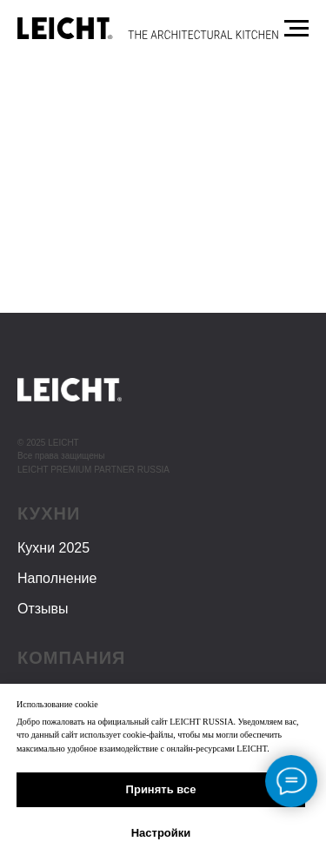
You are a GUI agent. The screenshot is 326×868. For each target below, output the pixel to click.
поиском (176, 298)
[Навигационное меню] (296, 29)
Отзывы (43, 609)
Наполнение (57, 578)
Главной (157, 280)
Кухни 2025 (53, 548)
